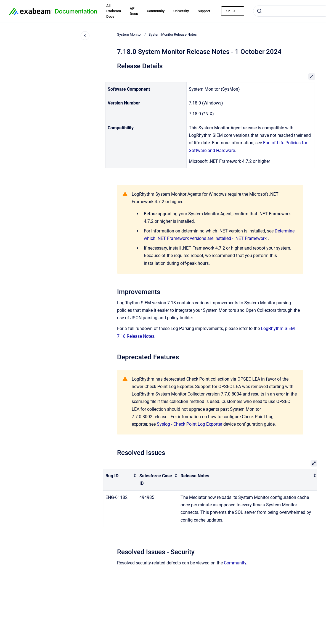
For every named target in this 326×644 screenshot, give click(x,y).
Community (156, 11)
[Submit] (259, 11)
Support (204, 11)
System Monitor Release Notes (173, 34)
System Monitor (129, 34)
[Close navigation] (85, 36)
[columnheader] (120, 480)
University (181, 11)
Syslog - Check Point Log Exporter (189, 424)
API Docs (134, 11)
